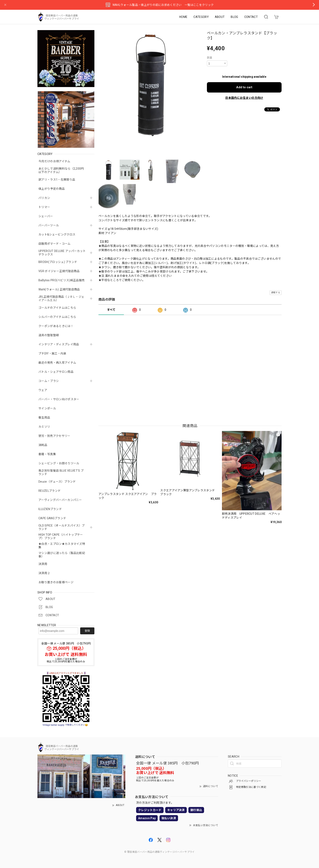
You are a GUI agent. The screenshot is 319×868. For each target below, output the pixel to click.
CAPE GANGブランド (52, 518)
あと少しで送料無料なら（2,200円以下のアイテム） (61, 170)
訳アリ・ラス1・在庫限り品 (57, 180)
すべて (111, 310)
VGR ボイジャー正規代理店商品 (59, 271)
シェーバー (46, 216)
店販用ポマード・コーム (55, 244)
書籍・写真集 (47, 454)
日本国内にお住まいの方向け (244, 98)
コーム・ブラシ (49, 381)
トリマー (44, 207)
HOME (183, 17)
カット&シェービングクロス (57, 234)
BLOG (234, 17)
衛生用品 (44, 418)
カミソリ (44, 427)
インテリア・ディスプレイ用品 (59, 344)
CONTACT (251, 17)
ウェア (43, 390)
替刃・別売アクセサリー (54, 436)
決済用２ (44, 573)
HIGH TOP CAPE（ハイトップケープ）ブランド (61, 536)
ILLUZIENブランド (50, 509)
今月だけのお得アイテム (54, 161)
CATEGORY (201, 17)
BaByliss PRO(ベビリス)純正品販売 (62, 280)
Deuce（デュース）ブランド (57, 482)
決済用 (43, 564)
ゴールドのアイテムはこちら (57, 308)
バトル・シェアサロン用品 (56, 372)
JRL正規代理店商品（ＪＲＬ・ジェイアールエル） (61, 298)
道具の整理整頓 (49, 335)
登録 (87, 631)
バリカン (44, 198)
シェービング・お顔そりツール (59, 463)
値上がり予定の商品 (52, 189)
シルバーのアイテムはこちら (57, 317)
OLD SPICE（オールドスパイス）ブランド (62, 527)
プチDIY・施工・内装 (52, 353)
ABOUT (220, 17)
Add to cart (244, 87)
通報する (276, 293)
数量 (210, 58)
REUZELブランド (50, 491)
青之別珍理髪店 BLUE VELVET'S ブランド (61, 472)
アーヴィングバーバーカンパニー (60, 500)
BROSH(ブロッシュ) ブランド (58, 262)
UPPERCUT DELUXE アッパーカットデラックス (62, 253)
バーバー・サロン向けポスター (59, 399)
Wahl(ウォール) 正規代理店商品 (59, 289)
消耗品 (43, 445)
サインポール (47, 408)
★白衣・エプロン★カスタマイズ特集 (62, 546)
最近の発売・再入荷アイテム (57, 363)
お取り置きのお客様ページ (56, 582)
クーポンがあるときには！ (56, 326)
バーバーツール (49, 225)
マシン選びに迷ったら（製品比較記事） (62, 555)
